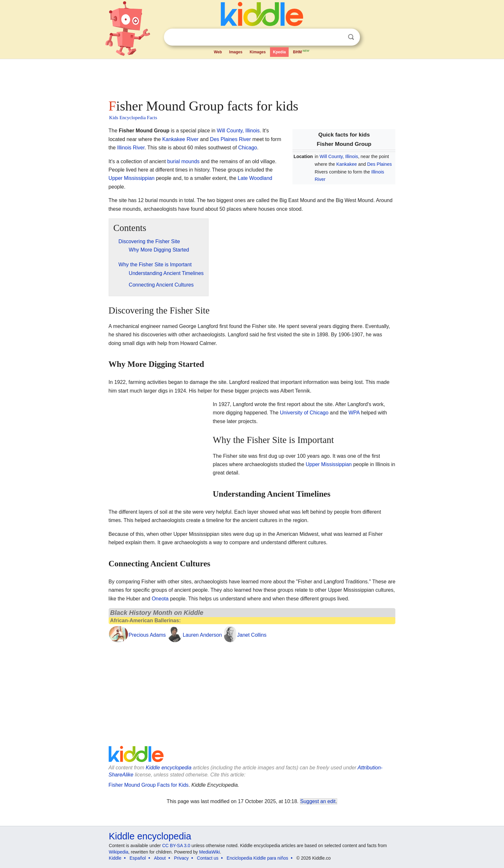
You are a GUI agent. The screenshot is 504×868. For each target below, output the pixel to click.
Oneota (160, 599)
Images (236, 52)
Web (218, 52)
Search (351, 37)
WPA (354, 413)
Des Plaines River (230, 139)
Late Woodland (255, 178)
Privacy (181, 858)
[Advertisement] (252, 77)
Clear (338, 37)
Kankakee (346, 164)
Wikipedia (119, 852)
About (160, 858)
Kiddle (115, 858)
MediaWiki (210, 852)
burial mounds (183, 161)
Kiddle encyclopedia (168, 768)
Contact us (208, 858)
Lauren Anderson (202, 635)
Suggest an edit (318, 801)
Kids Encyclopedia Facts (133, 118)
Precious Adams (147, 635)
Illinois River (131, 148)
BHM (301, 51)
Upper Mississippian (132, 178)
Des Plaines (379, 164)
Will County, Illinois (339, 156)
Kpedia (279, 52)
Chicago (248, 148)
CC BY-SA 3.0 (176, 846)
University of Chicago (304, 413)
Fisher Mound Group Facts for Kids (149, 785)
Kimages (258, 52)
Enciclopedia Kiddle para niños (257, 858)
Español (138, 858)
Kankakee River (180, 139)
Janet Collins (252, 635)
